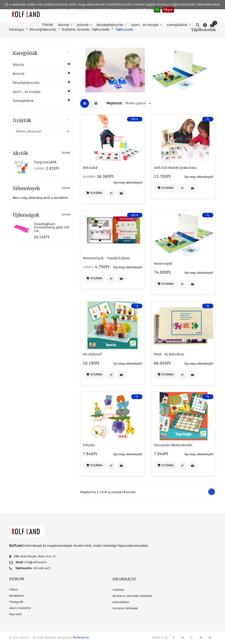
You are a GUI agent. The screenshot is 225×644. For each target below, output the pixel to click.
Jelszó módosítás (20, 608)
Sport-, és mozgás (145, 25)
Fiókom (14, 590)
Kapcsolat (16, 614)
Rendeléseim (17, 596)
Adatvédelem (121, 602)
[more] (66, 153)
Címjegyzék (16, 602)
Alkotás (64, 25)
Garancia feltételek (125, 608)
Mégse (168, 10)
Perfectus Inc (81, 638)
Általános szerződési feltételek (132, 596)
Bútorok (83, 25)
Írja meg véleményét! (128, 183)
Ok (157, 10)
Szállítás (118, 590)
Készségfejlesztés (110, 25)
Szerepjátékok (177, 25)
